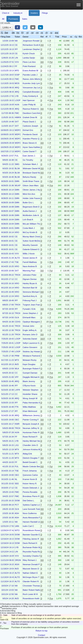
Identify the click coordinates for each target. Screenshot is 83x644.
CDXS (18, 322)
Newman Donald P (31, 564)
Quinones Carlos (30, 475)
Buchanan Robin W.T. (32, 547)
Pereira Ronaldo (30, 492)
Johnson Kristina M (31, 449)
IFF (16, 49)
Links (7, 27)
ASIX (17, 564)
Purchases (13, 19)
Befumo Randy (29, 177)
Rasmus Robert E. (31, 109)
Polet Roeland (29, 66)
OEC (17, 420)
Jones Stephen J (30, 313)
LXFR (17, 390)
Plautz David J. (29, 122)
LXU (17, 445)
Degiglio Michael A (31, 377)
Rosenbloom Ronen (32, 530)
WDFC (18, 130)
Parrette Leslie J (30, 75)
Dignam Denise (30, 279)
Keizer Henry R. (30, 484)
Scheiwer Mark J (30, 164)
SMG (17, 164)
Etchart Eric (28, 130)
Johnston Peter (29, 275)
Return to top (41, 631)
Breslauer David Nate (32, 173)
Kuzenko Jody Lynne (32, 83)
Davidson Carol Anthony (34, 113)
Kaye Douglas (29, 364)
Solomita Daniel (30, 339)
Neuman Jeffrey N (31, 428)
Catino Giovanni (30, 347)
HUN (17, 105)
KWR (17, 424)
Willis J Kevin (29, 254)
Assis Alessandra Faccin (34, 518)
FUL (17, 156)
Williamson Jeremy (31, 415)
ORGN (18, 560)
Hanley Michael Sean (32, 441)
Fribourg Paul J (30, 300)
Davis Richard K (30, 543)
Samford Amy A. (30, 296)
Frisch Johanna (30, 471)
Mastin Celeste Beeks (32, 466)
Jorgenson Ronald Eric (33, 41)
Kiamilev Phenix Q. (31, 139)
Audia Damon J (30, 211)
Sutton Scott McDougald (34, 241)
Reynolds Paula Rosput (33, 552)
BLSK (17, 168)
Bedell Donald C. (30, 462)
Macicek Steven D (31, 569)
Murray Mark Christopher (34, 237)
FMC (17, 79)
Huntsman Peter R (31, 432)
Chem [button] (6, 13)
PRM (17, 356)
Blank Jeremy (29, 381)
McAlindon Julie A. (31, 215)
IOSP (17, 75)
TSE (17, 262)
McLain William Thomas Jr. (35, 224)
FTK (17, 407)
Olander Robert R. (31, 581)
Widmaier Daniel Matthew (34, 168)
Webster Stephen (30, 390)
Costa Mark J (29, 228)
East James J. (29, 156)
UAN (17, 526)
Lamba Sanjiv (29, 58)
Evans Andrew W (30, 71)
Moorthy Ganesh (30, 245)
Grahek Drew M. (30, 117)
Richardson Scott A (31, 45)
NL (16, 479)
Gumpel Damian (30, 373)
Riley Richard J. (30, 560)
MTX (17, 360)
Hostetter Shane (30, 394)
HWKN (18, 117)
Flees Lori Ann (29, 62)
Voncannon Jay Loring (33, 88)
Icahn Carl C (28, 526)
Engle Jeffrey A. (30, 330)
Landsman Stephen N (32, 49)
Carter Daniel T (29, 151)
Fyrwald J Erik (29, 309)
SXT (17, 122)
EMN (17, 181)
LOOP (18, 100)
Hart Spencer (29, 100)
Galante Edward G (31, 249)
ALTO (17, 258)
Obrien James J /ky (31, 190)
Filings (45, 13)
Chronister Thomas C (32, 586)
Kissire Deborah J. (31, 488)
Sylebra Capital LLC (32, 505)
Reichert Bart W (30, 288)
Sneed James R (30, 258)
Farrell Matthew (30, 262)
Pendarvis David (30, 134)
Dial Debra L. (29, 501)
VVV (17, 62)
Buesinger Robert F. (32, 369)
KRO (17, 232)
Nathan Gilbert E (30, 573)
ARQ (17, 88)
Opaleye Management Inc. (35, 322)
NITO (17, 530)
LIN (16, 58)
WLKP (18, 185)
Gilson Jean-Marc (31, 185)
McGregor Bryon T (31, 577)
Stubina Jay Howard (32, 352)
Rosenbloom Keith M (32, 598)
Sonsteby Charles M (32, 556)
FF (16, 66)
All (3, 19)
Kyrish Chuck (29, 53)
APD (17, 71)
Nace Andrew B (30, 266)
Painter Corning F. (31, 420)
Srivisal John (28, 326)
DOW (17, 501)
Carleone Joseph (30, 126)
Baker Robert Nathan (32, 590)
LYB (17, 96)
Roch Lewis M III (30, 594)
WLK (17, 369)
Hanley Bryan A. (30, 283)
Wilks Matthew (29, 407)
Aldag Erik (27, 454)
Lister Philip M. (29, 105)
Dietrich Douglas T (31, 458)
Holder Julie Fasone (32, 198)
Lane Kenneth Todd (31, 509)
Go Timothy (28, 160)
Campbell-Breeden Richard (35, 92)
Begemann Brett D (31, 207)
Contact (41, 635)
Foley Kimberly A (30, 96)
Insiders (34, 13)
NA (16, 41)
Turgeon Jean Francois (33, 305)
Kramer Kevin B (30, 479)
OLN (17, 317)
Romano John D (30, 334)
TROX (18, 275)
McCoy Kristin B (30, 232)
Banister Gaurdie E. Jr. (33, 535)
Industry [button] (18, 13)
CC (16, 279)
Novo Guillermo (30, 513)
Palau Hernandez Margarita (35, 403)
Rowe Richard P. (30, 437)
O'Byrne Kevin (29, 386)
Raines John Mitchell (32, 79)
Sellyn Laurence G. (31, 343)
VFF (17, 377)
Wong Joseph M (30, 398)
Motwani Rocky (30, 360)
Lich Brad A (28, 220)
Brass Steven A (30, 143)
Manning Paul (29, 271)
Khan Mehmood (30, 411)
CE (16, 45)
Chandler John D (30, 445)
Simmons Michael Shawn (34, 292)
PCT (17, 505)
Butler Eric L (28, 203)
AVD (17, 364)
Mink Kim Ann (29, 194)
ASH (17, 513)
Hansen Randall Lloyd (33, 522)
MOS (17, 83)
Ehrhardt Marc (29, 317)
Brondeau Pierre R (31, 496)
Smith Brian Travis (31, 181)
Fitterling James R (31, 539)
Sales (25, 19)
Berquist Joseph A (31, 424)
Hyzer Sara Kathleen (32, 147)
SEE (17, 484)
